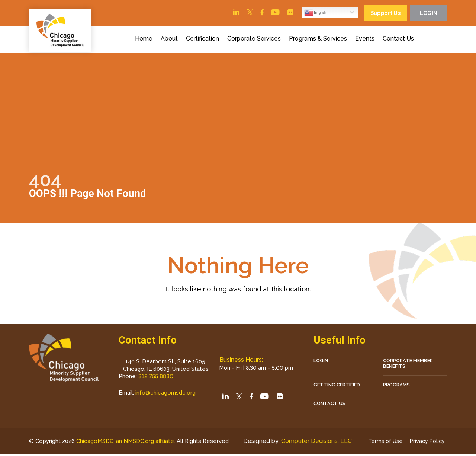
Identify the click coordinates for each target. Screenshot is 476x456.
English (305, 13)
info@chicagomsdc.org (165, 394)
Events (367, 40)
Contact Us (400, 40)
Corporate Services (256, 40)
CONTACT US (329, 405)
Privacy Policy (426, 443)
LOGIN (321, 362)
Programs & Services (320, 40)
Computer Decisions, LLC (315, 443)
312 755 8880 (156, 378)
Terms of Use (383, 443)
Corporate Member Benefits (408, 365)
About (171, 40)
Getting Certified (337, 386)
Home (146, 40)
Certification (204, 40)
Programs (396, 386)
